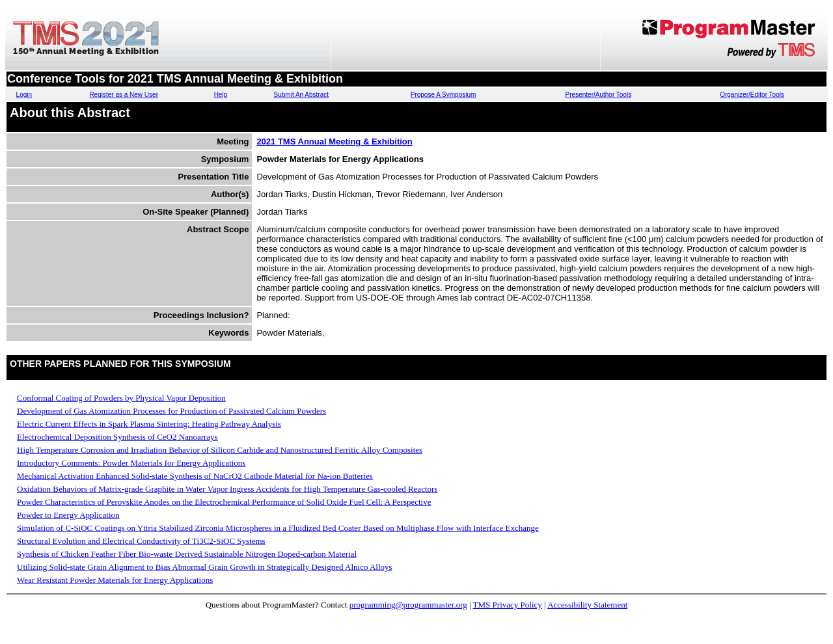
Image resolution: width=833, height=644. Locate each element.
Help (221, 95)
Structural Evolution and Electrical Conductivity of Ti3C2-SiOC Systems (141, 541)
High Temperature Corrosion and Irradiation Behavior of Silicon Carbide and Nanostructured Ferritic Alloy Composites (220, 450)
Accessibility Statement (587, 605)
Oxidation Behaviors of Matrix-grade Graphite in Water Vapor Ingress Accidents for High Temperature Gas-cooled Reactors (227, 489)
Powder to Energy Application (68, 515)
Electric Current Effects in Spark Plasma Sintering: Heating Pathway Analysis (149, 424)
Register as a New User (124, 95)
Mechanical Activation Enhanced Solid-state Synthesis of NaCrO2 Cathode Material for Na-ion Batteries (195, 476)
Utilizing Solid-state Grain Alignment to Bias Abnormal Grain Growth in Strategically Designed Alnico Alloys (205, 567)
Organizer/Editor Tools (752, 95)
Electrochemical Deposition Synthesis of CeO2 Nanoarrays (117, 437)
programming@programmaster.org (408, 605)
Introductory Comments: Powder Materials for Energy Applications (131, 463)
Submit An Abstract (302, 95)
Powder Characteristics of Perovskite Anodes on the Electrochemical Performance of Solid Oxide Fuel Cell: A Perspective (224, 502)
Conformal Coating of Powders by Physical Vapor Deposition (121, 398)
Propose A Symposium (444, 95)
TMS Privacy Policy (508, 605)
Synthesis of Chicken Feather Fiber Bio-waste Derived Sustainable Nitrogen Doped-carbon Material (187, 554)
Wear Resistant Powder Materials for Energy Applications (115, 580)
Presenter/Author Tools (599, 95)
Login (24, 95)
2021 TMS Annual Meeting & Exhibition (334, 141)
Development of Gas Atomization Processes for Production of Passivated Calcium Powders (171, 411)
